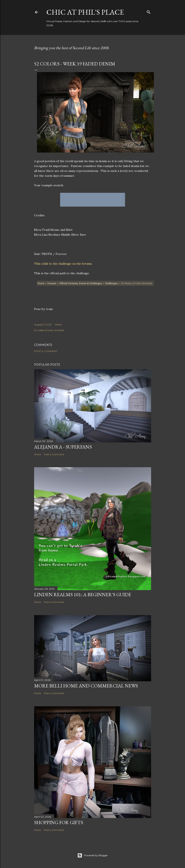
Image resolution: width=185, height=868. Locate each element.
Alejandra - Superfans (63, 447)
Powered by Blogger (93, 855)
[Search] (149, 11)
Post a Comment (46, 351)
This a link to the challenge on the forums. (64, 264)
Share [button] (58, 325)
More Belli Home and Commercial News (86, 686)
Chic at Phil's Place (85, 12)
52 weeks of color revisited (49, 330)
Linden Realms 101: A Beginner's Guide (83, 594)
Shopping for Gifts (59, 822)
